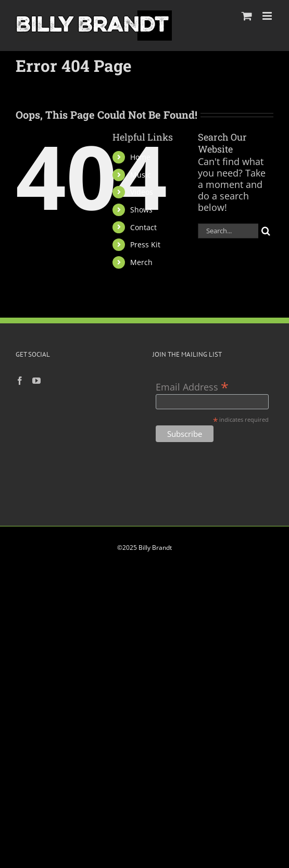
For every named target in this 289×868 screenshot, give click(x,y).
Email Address (192, 386)
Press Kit (145, 244)
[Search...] (228, 231)
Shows (141, 210)
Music (141, 175)
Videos (142, 192)
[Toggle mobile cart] (247, 16)
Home (140, 157)
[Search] (266, 231)
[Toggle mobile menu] (268, 16)
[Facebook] (20, 381)
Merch (141, 262)
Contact (143, 227)
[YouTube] (36, 381)
